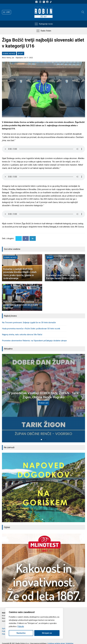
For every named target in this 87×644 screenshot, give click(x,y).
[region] (34, 623)
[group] (43, 487)
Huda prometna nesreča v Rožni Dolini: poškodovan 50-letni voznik (31, 329)
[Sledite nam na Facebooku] (37, 2)
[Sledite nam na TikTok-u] (51, 2)
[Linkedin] (33, 238)
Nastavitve (21, 633)
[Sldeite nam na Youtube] (48, 2)
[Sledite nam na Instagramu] (41, 2)
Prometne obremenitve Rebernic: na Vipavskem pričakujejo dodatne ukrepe (34, 341)
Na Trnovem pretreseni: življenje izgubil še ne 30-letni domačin (29, 323)
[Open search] (83, 12)
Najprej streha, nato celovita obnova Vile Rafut (22, 335)
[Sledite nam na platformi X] (44, 2)
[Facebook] (26, 238)
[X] (19, 238)
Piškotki (21, 626)
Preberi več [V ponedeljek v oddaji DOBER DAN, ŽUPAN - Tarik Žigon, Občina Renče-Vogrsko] (43, 403)
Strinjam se (47, 633)
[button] (7, 12)
